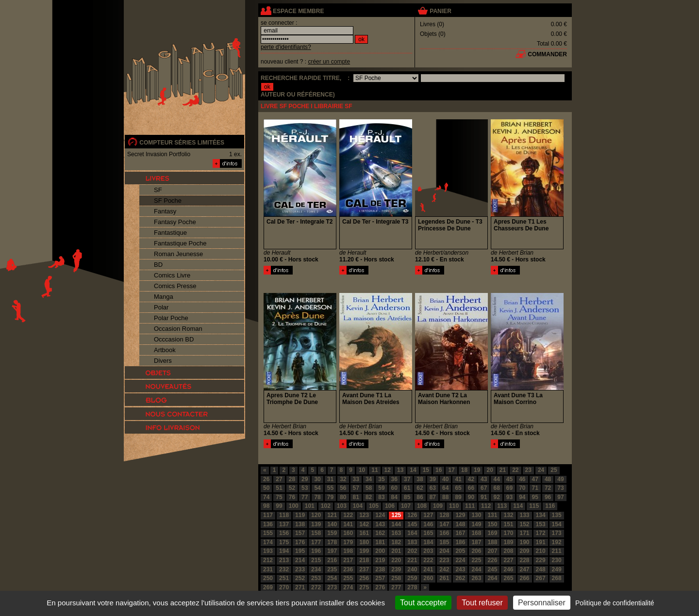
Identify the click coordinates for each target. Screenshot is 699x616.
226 (492, 560)
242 (444, 569)
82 (369, 497)
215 (316, 560)
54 (317, 488)
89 (458, 497)
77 (305, 497)
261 (444, 578)
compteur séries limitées (182, 143)
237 (364, 569)
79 (330, 497)
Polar (161, 307)
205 (460, 551)
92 (496, 497)
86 (420, 497)
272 (316, 587)
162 (380, 533)
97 (560, 497)
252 (300, 578)
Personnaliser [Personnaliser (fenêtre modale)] (542, 603)
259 (412, 578)
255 (348, 578)
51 (279, 488)
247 (525, 569)
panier (440, 11)
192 (557, 542)
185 (444, 542)
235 (332, 569)
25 (554, 470)
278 (412, 587)
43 (484, 479)
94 (522, 497)
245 (492, 569)
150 (492, 524)
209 (525, 551)
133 (525, 515)
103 (342, 506)
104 (358, 506)
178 (332, 542)
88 (445, 497)
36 (394, 479)
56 (343, 488)
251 (284, 578)
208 (508, 551)
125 (396, 515)
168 (476, 533)
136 (268, 524)
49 (560, 479)
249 (557, 569)
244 (476, 569)
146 (428, 524)
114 (518, 506)
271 (300, 587)
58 (369, 488)
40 (445, 479)
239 (396, 569)
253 (316, 578)
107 (406, 506)
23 (528, 470)
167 (460, 533)
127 (428, 515)
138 (300, 524)
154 (557, 524)
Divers (163, 361)
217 (348, 560)
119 (300, 515)
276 (380, 587)
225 (476, 560)
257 (380, 578)
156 (284, 533)
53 (305, 488)
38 (420, 479)
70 (522, 488)
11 (374, 470)
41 (458, 479)
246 (508, 569)
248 (541, 569)
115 (534, 506)
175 (284, 542)
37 (407, 479)
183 (412, 542)
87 (433, 497)
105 (374, 506)
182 (396, 542)
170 (508, 533)
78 (317, 497)
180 (364, 542)
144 (396, 524)
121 (332, 515)
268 (557, 578)
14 (413, 470)
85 (407, 497)
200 (380, 551)
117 (268, 515)
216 (332, 560)
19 (477, 470)
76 (292, 497)
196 (316, 551)
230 (557, 560)
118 (284, 515)
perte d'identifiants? (286, 47)
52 (292, 488)
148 (460, 524)
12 (388, 470)
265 (508, 578)
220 (396, 560)
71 (535, 488)
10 (362, 470)
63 (433, 488)
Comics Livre (172, 275)
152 (525, 524)
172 (541, 533)
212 (268, 560)
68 (496, 488)
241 (428, 569)
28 (292, 479)
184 (428, 542)
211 (557, 551)
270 (284, 587)
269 (268, 587)
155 (268, 533)
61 (407, 488)
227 (508, 560)
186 (460, 542)
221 (412, 560)
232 (284, 569)
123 (364, 515)
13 (400, 470)
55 (330, 488)
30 (317, 479)
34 (369, 479)
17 (451, 470)
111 (470, 506)
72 (548, 488)
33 (356, 479)
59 (381, 488)
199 (364, 551)
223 (444, 560)
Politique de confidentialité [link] (615, 603)
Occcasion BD (174, 339)
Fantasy (165, 211)
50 (266, 488)
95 (535, 497)
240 (412, 569)
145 (412, 524)
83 (381, 497)
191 (541, 542)
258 (396, 578)
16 (439, 470)
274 (348, 587)
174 (268, 542)
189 (508, 542)
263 (476, 578)
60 (394, 488)
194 (284, 551)
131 (492, 515)
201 (396, 551)
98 (266, 506)
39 (433, 479)
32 (343, 479)
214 (300, 560)
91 (484, 497)
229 (541, 560)
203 (428, 551)
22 (515, 470)
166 (444, 533)
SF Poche (168, 201)
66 (471, 488)
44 (496, 479)
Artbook (165, 350)
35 (381, 479)
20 (490, 470)
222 (428, 560)
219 (380, 560)
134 (541, 515)
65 (458, 488)
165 (428, 533)
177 (316, 542)
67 (484, 488)
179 (348, 542)
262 (460, 578)
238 (380, 569)
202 (412, 551)
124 (380, 515)
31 (330, 479)
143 (380, 524)
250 (268, 578)
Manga (164, 297)
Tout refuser (482, 603)
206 (476, 551)
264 (492, 578)
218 (364, 560)
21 (503, 470)
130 (476, 515)
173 (557, 533)
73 (560, 488)
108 (422, 506)
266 (525, 578)
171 (525, 533)
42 (471, 479)
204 (444, 551)
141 (348, 524)
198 (348, 551)
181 (380, 542)
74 (266, 497)
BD (158, 265)
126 (412, 515)
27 (279, 479)
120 (316, 515)
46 (522, 479)
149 (476, 524)
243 (460, 569)
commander (547, 54)
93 (509, 497)
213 (284, 560)
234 (316, 569)
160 (348, 533)
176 (300, 542)
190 (525, 542)
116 (550, 506)
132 (508, 515)
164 (412, 533)
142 (364, 524)
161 (364, 533)
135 (557, 515)
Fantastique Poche (180, 243)
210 (541, 551)
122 (348, 515)
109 (438, 506)
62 (420, 488)
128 (444, 515)
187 (476, 542)
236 (348, 569)
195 (300, 551)
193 (268, 551)
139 (316, 524)
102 (326, 506)
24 (541, 470)
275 (364, 587)
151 (508, 524)
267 (541, 578)
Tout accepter (423, 603)
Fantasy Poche (175, 222)
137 (284, 524)
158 (316, 533)
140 (332, 524)
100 (294, 506)
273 (332, 587)
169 (492, 533)
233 (300, 569)
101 (310, 506)
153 (541, 524)
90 (471, 497)
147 (444, 524)
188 (492, 542)
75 (279, 497)
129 (460, 515)
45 (509, 479)
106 (390, 506)
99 (279, 506)
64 (445, 488)
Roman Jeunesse (178, 254)
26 (266, 479)
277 (396, 587)
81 (356, 497)
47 (535, 479)
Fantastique (170, 233)
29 (305, 479)
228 (525, 560)
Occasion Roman (178, 329)
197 (332, 551)
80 (343, 497)
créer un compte (329, 62)
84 (394, 497)
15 (426, 470)
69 (509, 488)
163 (396, 533)
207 (492, 551)
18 (464, 470)
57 (356, 488)
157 (300, 533)
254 (332, 578)
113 (502, 506)
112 (486, 506)
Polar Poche (171, 318)
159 (332, 533)
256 (364, 578)
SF (158, 190)
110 (454, 506)
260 (428, 578)
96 (548, 497)
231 (268, 569)
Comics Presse (175, 286)
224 (460, 560)
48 (548, 479)
